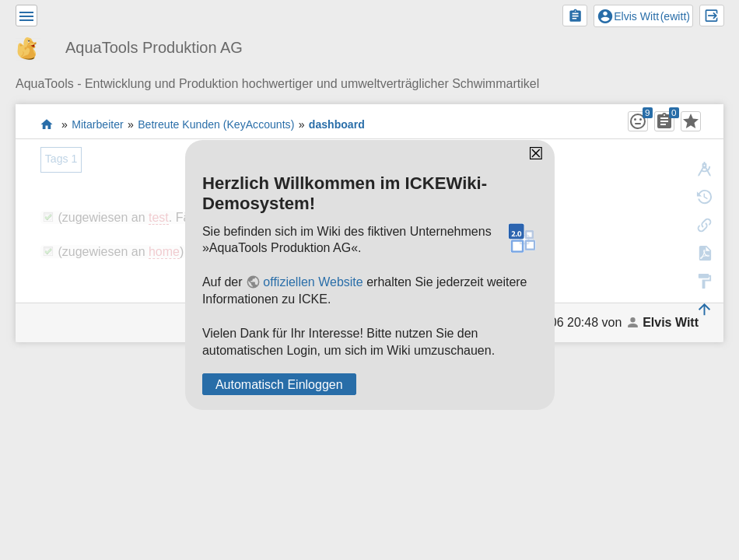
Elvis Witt (671, 322)
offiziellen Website (313, 282)
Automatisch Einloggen (279, 385)
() (644, 16)
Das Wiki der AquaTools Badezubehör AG (47, 124)
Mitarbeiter (98, 124)
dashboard (337, 124)
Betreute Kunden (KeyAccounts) (216, 124)
